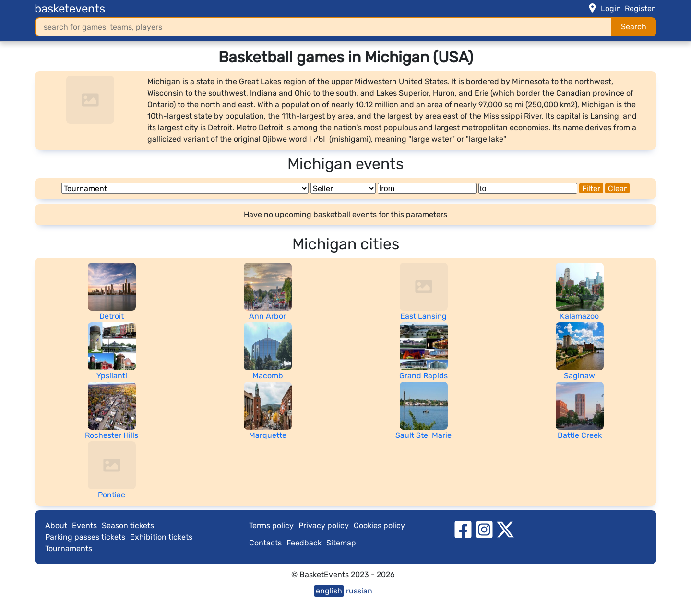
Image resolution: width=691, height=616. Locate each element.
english (329, 591)
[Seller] (343, 188)
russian (359, 591)
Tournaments (69, 549)
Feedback (304, 543)
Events (84, 525)
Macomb (268, 376)
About (56, 525)
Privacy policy (324, 525)
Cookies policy (379, 525)
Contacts (265, 543)
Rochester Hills (112, 435)
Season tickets (128, 525)
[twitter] (505, 529)
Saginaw (579, 376)
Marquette (268, 435)
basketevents (70, 9)
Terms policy (271, 525)
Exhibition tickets (161, 537)
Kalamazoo (579, 316)
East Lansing (423, 316)
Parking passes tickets (85, 537)
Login (611, 8)
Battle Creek (580, 435)
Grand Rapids (423, 376)
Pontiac (112, 495)
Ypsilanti (112, 376)
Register (640, 8)
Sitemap (341, 543)
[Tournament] (185, 188)
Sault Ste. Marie (423, 435)
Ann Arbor (268, 316)
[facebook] (463, 529)
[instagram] (484, 529)
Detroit (112, 316)
